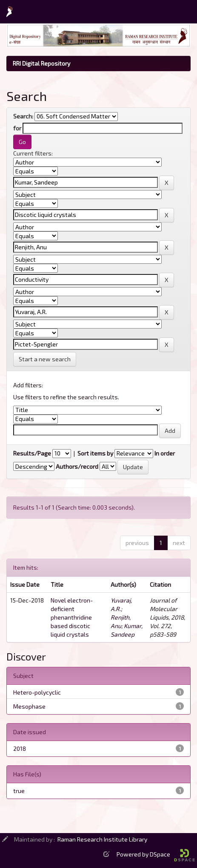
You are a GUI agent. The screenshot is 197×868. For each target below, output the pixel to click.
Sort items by (95, 453)
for (17, 128)
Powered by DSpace (156, 854)
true (19, 791)
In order (165, 453)
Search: (23, 116)
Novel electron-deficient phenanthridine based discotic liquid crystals (72, 617)
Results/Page (32, 453)
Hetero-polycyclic (37, 692)
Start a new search (45, 359)
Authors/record (77, 466)
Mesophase (29, 706)
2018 (20, 748)
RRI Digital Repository (41, 63)
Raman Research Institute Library (102, 839)
